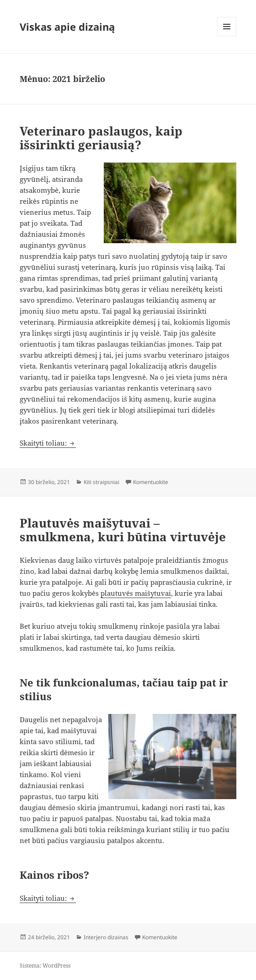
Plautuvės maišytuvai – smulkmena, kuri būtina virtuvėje (123, 530)
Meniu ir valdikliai (227, 36)
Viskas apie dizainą (67, 27)
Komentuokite (151, 482)
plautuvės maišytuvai (136, 593)
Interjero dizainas (106, 937)
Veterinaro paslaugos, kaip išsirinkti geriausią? (101, 138)
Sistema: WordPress (45, 966)
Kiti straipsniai (101, 482)
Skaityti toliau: (48, 443)
